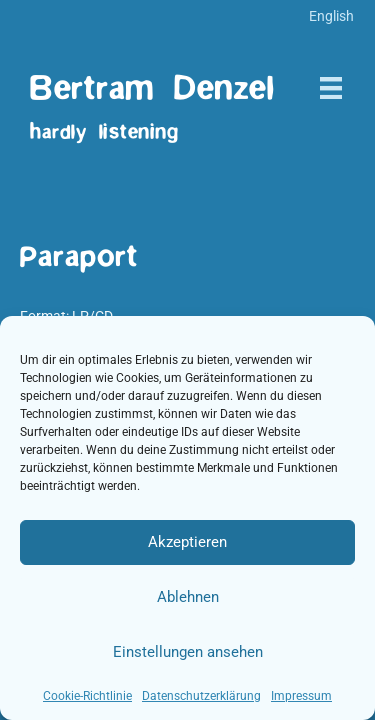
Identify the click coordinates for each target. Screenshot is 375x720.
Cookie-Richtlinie (87, 696)
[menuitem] (331, 15)
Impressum (301, 696)
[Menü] (331, 88)
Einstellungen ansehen (188, 652)
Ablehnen (188, 597)
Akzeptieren (187, 542)
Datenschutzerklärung (201, 696)
